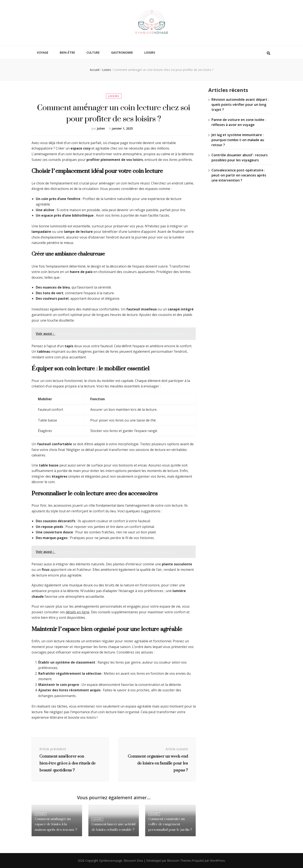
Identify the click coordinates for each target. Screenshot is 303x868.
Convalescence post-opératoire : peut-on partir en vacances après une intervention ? (239, 175)
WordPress (217, 861)
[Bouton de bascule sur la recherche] (268, 53)
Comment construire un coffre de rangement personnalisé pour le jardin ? (169, 825)
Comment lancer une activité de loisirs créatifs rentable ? (113, 827)
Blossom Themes (179, 861)
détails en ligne (78, 612)
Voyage (43, 52)
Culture (93, 52)
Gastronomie (122, 52)
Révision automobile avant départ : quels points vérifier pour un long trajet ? (240, 105)
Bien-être (67, 52)
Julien (101, 128)
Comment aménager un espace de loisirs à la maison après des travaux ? (56, 825)
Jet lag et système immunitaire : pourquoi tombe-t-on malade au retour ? (238, 140)
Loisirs (150, 52)
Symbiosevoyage (111, 861)
